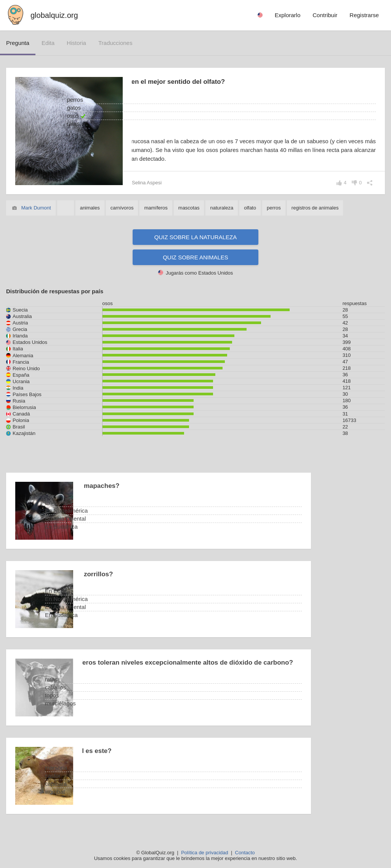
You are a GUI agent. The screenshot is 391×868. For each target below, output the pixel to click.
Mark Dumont (36, 208)
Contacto (245, 853)
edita (48, 43)
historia (76, 43)
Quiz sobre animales (195, 257)
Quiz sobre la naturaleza (195, 237)
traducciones (115, 43)
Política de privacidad (205, 853)
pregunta (18, 43)
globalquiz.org (54, 15)
